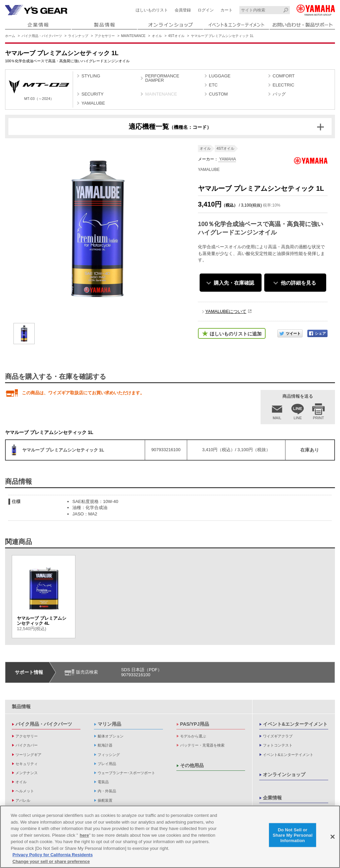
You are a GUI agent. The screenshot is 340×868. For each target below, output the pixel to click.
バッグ (279, 94)
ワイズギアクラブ (278, 736)
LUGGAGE (220, 76)
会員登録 (183, 10)
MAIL (277, 418)
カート (227, 10)
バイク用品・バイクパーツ (42, 36)
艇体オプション (111, 736)
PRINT (319, 418)
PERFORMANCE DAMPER (162, 78)
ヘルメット (25, 791)
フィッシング (109, 755)
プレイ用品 (107, 764)
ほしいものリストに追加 (236, 334)
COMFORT (284, 76)
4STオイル (176, 36)
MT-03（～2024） (39, 90)
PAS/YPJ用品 (195, 724)
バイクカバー (27, 745)
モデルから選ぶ (193, 736)
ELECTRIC (283, 85)
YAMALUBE (93, 103)
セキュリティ (27, 764)
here (84, 838)
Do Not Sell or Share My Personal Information (293, 837)
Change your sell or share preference (51, 864)
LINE (298, 418)
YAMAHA (227, 159)
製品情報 (21, 707)
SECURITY (93, 94)
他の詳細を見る (298, 283)
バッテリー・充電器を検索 (202, 745)
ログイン (206, 10)
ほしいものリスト (152, 10)
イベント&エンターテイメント (295, 724)
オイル (157, 36)
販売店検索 (87, 672)
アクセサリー (105, 36)
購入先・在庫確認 (234, 283)
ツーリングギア (28, 755)
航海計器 (105, 745)
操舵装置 (105, 800)
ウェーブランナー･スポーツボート (126, 773)
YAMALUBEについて (226, 311)
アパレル (23, 800)
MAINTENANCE (133, 36)
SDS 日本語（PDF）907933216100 (142, 672)
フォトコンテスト (278, 745)
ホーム (10, 36)
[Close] (333, 839)
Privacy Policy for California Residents (53, 857)
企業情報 (272, 798)
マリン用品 (109, 724)
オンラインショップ (284, 774)
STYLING (91, 76)
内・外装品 (107, 791)
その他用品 (192, 765)
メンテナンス (27, 773)
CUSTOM (218, 94)
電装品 (103, 782)
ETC (213, 85)
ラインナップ (78, 36)
